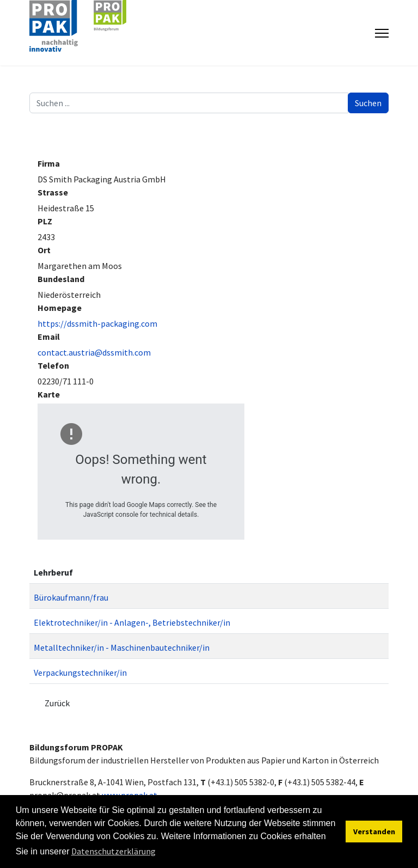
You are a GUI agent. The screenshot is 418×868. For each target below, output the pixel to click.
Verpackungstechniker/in (80, 673)
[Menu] (382, 33)
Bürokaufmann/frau (71, 597)
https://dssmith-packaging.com (97, 323)
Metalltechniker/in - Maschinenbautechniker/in (122, 647)
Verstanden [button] (374, 832)
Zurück (57, 703)
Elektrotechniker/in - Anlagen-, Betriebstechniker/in (132, 622)
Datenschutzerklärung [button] (113, 851)
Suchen (368, 103)
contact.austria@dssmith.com (94, 352)
